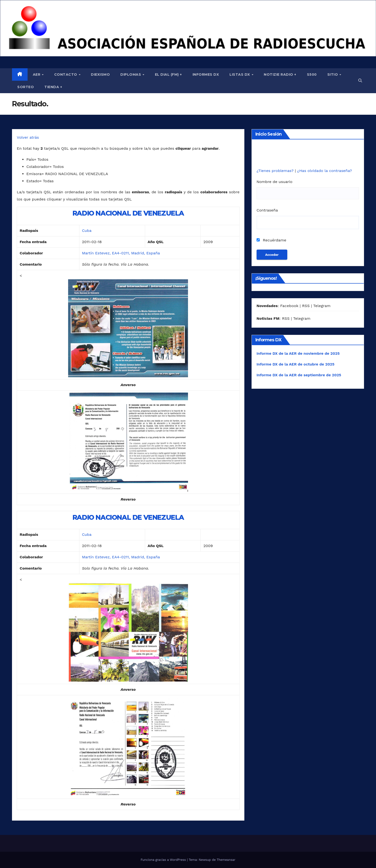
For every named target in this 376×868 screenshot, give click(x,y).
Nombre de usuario (275, 182)
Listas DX (240, 74)
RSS (306, 306)
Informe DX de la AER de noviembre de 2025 (298, 353)
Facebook (289, 306)
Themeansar (226, 860)
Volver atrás (28, 137)
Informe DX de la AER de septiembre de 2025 (299, 375)
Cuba (87, 231)
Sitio (333, 74)
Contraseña (267, 210)
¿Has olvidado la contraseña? (324, 171)
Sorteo (26, 87)
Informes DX (206, 74)
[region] (188, 28)
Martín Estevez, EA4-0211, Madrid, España (121, 253)
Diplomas (131, 74)
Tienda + (53, 87)
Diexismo (100, 74)
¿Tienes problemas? (276, 171)
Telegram (322, 306)
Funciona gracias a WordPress (164, 860)
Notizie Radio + (280, 74)
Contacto (66, 74)
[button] (360, 81)
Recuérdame (271, 240)
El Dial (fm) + (168, 74)
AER (37, 74)
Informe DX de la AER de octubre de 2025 (296, 364)
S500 (312, 74)
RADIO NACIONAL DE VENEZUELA (128, 213)
